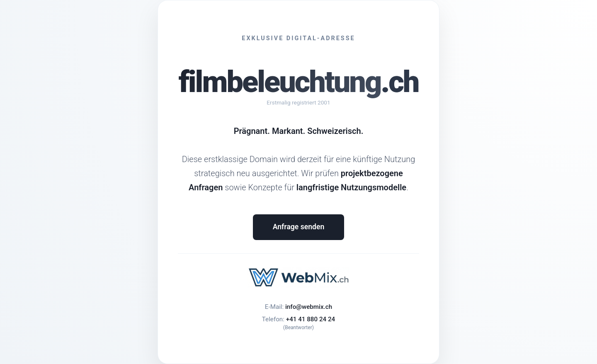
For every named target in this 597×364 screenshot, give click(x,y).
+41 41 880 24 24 (311, 319)
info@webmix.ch (309, 307)
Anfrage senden (298, 227)
